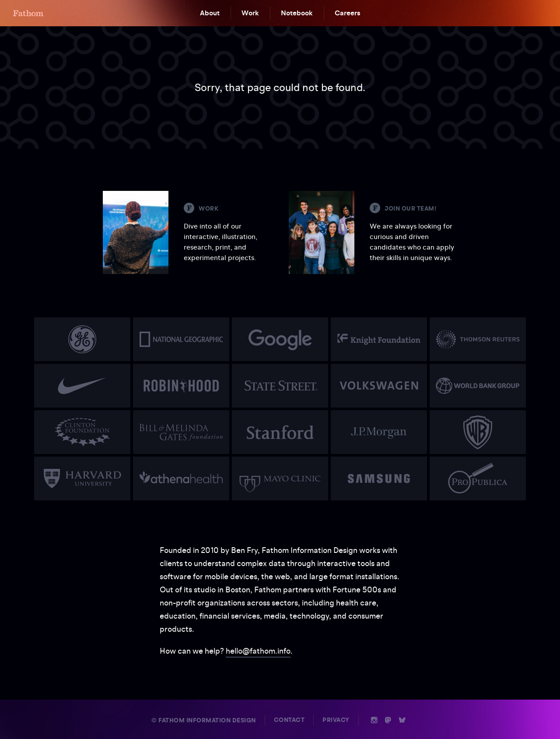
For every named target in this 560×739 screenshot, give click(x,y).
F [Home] (28, 13)
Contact (289, 720)
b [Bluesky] (402, 720)
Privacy (336, 720)
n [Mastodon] (388, 720)
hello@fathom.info (258, 651)
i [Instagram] (374, 720)
